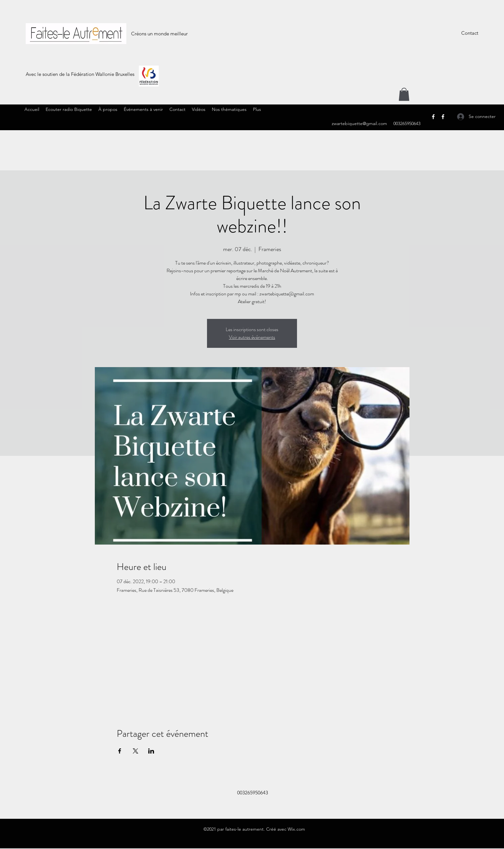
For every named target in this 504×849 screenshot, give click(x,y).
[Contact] (470, 33)
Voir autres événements (252, 337)
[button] (404, 94)
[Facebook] (433, 117)
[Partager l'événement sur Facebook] (120, 751)
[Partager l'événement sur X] (135, 751)
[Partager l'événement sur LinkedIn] (151, 751)
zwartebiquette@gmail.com (359, 123)
